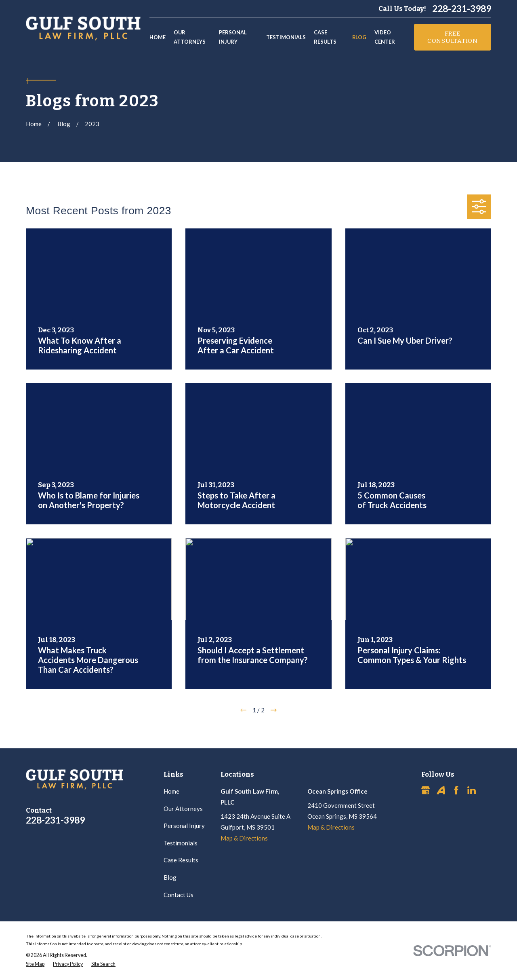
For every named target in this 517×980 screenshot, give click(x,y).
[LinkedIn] (472, 790)
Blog (170, 877)
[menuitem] (35, 964)
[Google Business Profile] (426, 790)
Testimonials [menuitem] (286, 37)
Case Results (181, 860)
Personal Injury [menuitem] (233, 37)
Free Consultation (453, 37)
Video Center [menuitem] (385, 37)
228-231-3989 (462, 9)
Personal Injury (184, 826)
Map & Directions (244, 838)
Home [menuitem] (158, 37)
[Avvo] (441, 790)
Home (171, 791)
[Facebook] (456, 790)
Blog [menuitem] (359, 37)
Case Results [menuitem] (325, 37)
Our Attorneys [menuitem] (190, 37)
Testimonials (181, 843)
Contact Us (179, 895)
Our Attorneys (183, 809)
